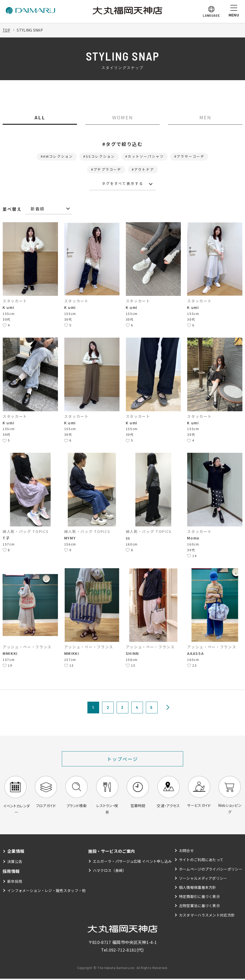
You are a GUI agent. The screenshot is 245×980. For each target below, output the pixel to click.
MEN (205, 118)
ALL (40, 118)
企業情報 (16, 853)
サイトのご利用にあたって (201, 861)
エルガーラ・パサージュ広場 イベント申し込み (132, 863)
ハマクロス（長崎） (110, 872)
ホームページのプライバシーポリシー (211, 870)
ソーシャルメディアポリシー (203, 879)
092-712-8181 (123, 951)
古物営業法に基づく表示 (200, 907)
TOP (7, 30)
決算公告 (15, 863)
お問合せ (186, 852)
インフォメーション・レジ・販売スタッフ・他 (47, 892)
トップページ (123, 760)
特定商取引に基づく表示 (200, 898)
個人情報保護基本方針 (198, 889)
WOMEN (123, 118)
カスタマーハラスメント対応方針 (207, 916)
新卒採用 (15, 883)
